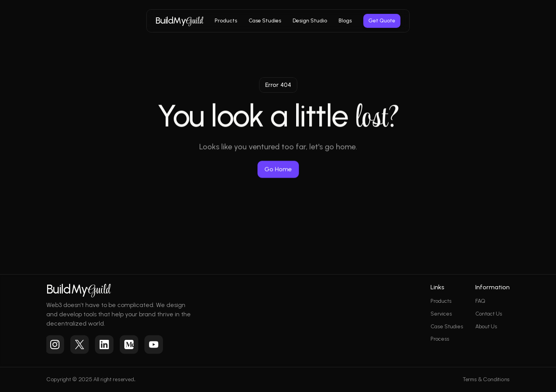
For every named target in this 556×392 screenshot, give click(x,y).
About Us (486, 327)
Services (441, 314)
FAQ (480, 301)
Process (440, 339)
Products (441, 301)
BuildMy (180, 20)
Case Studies (447, 327)
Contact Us (489, 314)
